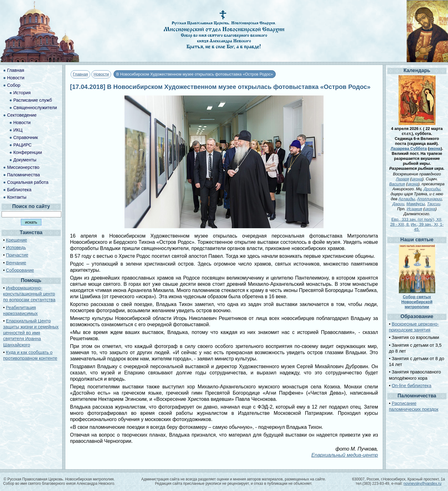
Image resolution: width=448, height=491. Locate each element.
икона (435, 148)
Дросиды (432, 189)
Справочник (26, 137)
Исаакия (414, 209)
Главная (80, 74)
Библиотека (19, 190)
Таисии (433, 204)
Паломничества (24, 175)
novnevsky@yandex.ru (422, 484)
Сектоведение (22, 115)
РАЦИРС (23, 145)
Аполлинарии (430, 199)
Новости (101, 74)
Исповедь (16, 248)
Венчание (16, 263)
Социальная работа (28, 182)
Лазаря (402, 179)
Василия (397, 184)
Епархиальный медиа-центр (345, 455)
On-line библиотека (411, 386)
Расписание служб (33, 100)
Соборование (20, 270)
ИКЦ (18, 130)
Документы (25, 160)
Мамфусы (415, 204)
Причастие (17, 255)
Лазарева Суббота (409, 148)
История (22, 93)
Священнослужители (35, 108)
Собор (14, 85)
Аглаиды (407, 199)
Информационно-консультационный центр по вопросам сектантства (29, 294)
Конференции (28, 152)
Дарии (398, 204)
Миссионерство (23, 167)
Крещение (16, 240)
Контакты (17, 197)
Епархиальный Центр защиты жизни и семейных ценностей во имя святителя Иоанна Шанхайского (31, 333)
